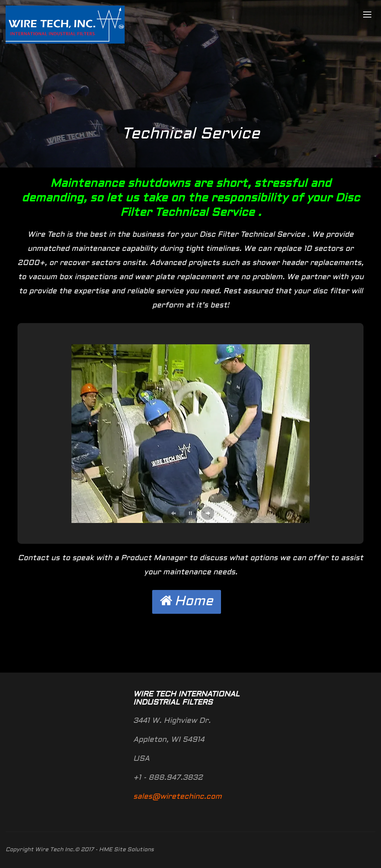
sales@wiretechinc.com (177, 797)
